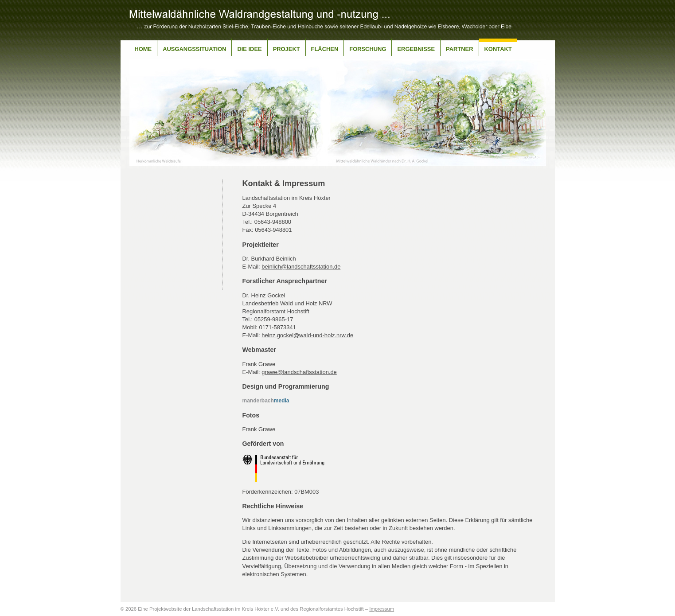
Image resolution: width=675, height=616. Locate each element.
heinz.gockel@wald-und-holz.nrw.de (307, 335)
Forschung (368, 49)
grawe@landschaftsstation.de (299, 372)
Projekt (287, 49)
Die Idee (249, 49)
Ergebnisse (416, 49)
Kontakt (498, 49)
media (266, 401)
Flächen (325, 49)
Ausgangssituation (194, 49)
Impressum (382, 609)
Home (143, 49)
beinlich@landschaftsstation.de (301, 267)
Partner (459, 49)
